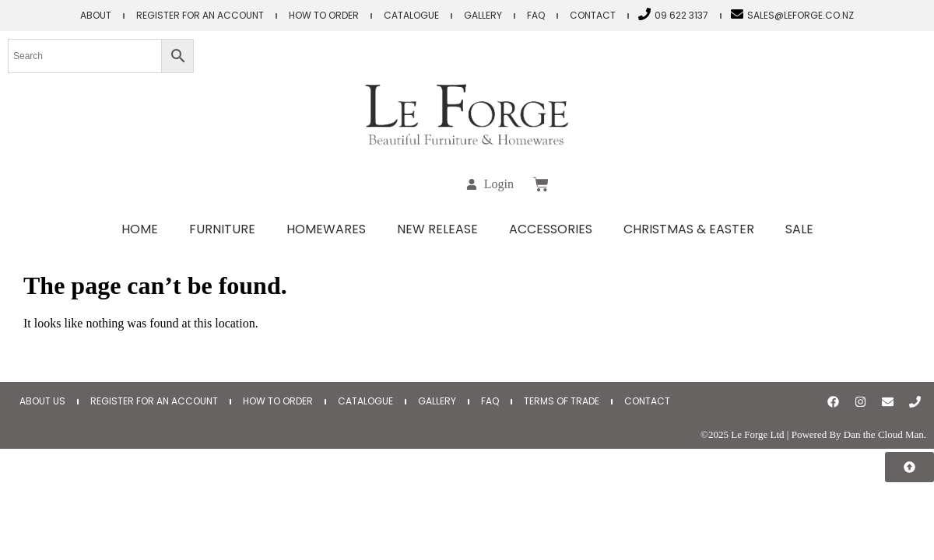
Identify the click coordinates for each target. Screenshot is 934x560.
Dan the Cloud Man (884, 434)
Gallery (483, 15)
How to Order (324, 15)
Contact (593, 15)
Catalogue (411, 15)
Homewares (326, 229)
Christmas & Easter (689, 229)
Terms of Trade (562, 401)
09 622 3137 (681, 15)
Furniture (222, 229)
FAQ (536, 15)
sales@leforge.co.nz (801, 15)
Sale (799, 229)
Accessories (551, 229)
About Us (42, 401)
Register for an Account (200, 15)
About (96, 15)
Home (140, 229)
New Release (437, 229)
